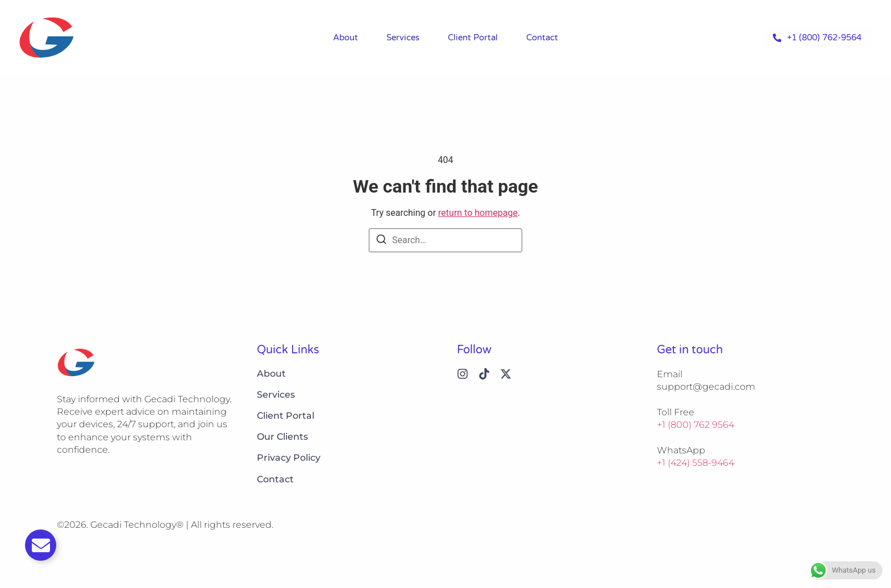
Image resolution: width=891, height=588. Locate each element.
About (345, 37)
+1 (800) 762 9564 (696, 425)
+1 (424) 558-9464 (696, 463)
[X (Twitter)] (506, 374)
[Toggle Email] (41, 545)
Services (403, 37)
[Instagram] (463, 374)
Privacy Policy (289, 458)
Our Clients (282, 437)
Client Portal (473, 37)
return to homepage (478, 213)
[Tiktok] (484, 374)
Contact (542, 37)
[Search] (381, 241)
